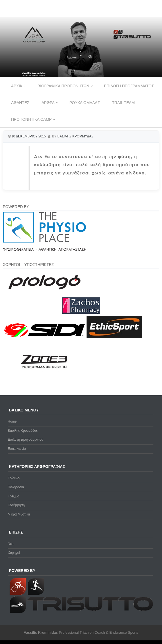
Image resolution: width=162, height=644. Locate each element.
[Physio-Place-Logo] (44, 250)
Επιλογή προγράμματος (25, 440)
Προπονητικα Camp (31, 119)
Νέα (11, 544)
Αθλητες (20, 103)
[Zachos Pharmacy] (81, 313)
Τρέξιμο (13, 496)
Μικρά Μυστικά (19, 514)
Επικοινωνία (17, 449)
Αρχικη (18, 86)
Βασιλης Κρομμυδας (75, 136)
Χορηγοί (14, 553)
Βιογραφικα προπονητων (63, 86)
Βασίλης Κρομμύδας (23, 431)
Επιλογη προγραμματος (129, 86)
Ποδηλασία (16, 487)
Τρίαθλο (14, 478)
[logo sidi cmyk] (45, 337)
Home (12, 421)
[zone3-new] (44, 381)
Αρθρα (48, 103)
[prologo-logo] (45, 294)
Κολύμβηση (16, 505)
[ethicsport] (114, 337)
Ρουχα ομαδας (85, 103)
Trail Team (123, 103)
